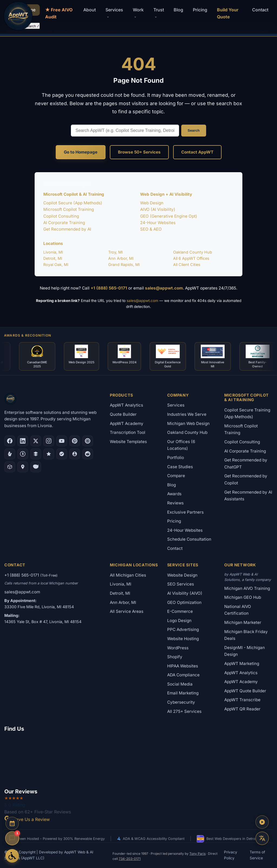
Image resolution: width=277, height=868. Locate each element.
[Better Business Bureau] (23, 454)
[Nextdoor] (62, 454)
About (90, 10)
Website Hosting (183, 639)
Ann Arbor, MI (121, 258)
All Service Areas (127, 611)
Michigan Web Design (188, 423)
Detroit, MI (53, 258)
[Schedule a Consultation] (12, 823)
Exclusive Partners (185, 512)
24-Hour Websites (158, 223)
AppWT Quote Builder (245, 691)
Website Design (182, 575)
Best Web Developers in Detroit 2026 (232, 839)
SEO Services (181, 584)
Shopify (175, 657)
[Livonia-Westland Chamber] (10, 467)
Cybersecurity (181, 702)
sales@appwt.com (164, 288)
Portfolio (176, 458)
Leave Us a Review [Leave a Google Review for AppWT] (27, 819)
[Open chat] (12, 838)
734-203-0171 (130, 859)
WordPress (178, 648)
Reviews (175, 503)
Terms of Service (257, 855)
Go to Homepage (81, 152)
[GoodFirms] (49, 454)
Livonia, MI (53, 252)
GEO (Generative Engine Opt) (169, 216)
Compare (176, 476)
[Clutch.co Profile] (88, 441)
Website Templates (128, 442)
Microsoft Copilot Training (69, 209)
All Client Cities (187, 265)
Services (176, 405)
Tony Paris (197, 854)
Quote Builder (123, 414)
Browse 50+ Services (139, 152)
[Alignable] (75, 454)
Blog (178, 10)
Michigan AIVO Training (247, 588)
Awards (174, 494)
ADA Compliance (183, 675)
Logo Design (179, 621)
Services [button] (114, 13)
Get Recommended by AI (67, 229)
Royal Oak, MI (56, 265)
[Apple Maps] (23, 467)
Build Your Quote (228, 13)
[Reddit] (88, 454)
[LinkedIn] (23, 441)
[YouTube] (62, 441)
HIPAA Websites (183, 666)
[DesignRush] (36, 454)
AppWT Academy (127, 423)
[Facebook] (10, 441)
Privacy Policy (231, 855)
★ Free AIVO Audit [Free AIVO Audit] (59, 13)
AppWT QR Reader (242, 709)
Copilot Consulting (61, 216)
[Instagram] (49, 441)
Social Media (180, 684)
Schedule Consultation (189, 539)
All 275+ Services (184, 711)
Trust (159, 13)
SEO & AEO (151, 229)
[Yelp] (10, 454)
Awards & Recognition (28, 335)
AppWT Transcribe (242, 700)
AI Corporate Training (64, 223)
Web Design (152, 203)
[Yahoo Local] (36, 467)
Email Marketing (183, 693)
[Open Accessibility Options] (12, 856)
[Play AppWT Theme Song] (262, 822)
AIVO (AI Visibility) (158, 209)
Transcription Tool (128, 432)
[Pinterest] (75, 441)
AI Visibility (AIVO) (185, 593)
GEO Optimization (184, 602)
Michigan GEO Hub (243, 597)
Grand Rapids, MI (124, 265)
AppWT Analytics (126, 405)
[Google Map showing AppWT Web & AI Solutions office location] (138, 759)
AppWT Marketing (242, 664)
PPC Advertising (183, 629)
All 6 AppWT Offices (191, 258)
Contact (260, 10)
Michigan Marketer (243, 622)
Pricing (200, 10)
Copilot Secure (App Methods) (73, 203)
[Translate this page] (262, 838)
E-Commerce (180, 611)
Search (194, 130)
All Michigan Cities (128, 575)
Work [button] (138, 13)
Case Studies (180, 467)
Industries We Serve (187, 414)
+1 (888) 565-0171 (109, 288)
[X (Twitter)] (36, 441)
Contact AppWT (197, 152)
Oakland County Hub (193, 252)
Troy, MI (116, 252)
